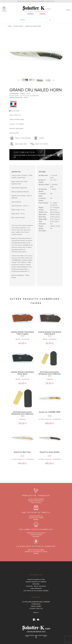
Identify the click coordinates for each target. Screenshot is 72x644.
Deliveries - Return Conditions (36, 586)
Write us (36, 612)
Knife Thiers (22, 178)
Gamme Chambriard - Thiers (19, 97)
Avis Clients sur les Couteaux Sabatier (36, 591)
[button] (19, 80)
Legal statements (36, 588)
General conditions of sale (36, 579)
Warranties (36, 584)
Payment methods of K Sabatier (36, 582)
